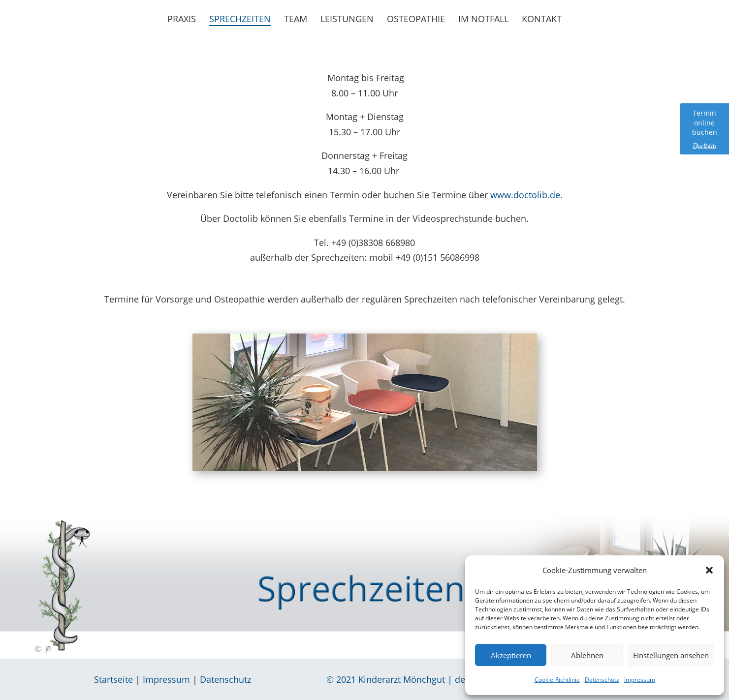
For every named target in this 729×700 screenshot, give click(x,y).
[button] (709, 570)
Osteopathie (416, 20)
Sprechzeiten (240, 20)
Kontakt (542, 20)
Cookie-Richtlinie (557, 680)
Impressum (640, 680)
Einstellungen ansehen (671, 655)
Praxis (182, 20)
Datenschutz (602, 680)
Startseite (113, 679)
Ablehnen (587, 655)
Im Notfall (483, 20)
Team (296, 20)
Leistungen (347, 20)
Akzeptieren (511, 655)
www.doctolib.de (525, 195)
